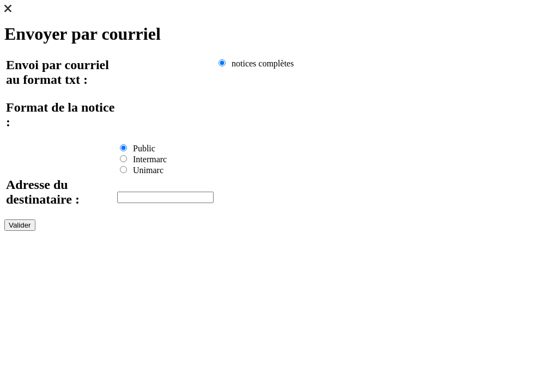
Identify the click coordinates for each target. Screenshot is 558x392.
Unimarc (142, 170)
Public (138, 148)
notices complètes (256, 63)
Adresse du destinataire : (43, 192)
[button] (8, 10)
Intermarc (143, 159)
